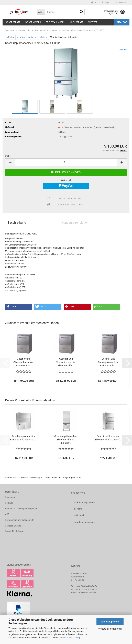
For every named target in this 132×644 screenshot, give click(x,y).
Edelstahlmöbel (55, 22)
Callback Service (13, 526)
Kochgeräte (76, 22)
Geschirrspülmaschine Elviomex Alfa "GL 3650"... (108, 438)
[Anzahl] (66, 162)
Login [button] (106, 3)
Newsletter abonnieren (84, 522)
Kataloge (122, 22)
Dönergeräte (13, 22)
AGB (7, 514)
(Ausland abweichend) (105, 127)
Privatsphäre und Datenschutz (19, 520)
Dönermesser (33, 22)
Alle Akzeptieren (110, 622)
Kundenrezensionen (75, 223)
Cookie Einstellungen (15, 531)
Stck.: (8, 156)
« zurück (21, 37)
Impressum (11, 497)
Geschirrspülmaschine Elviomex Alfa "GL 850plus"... (66, 440)
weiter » (32, 37)
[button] (94, 3)
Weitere (93, 22)
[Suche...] (41, 12)
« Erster (10, 37)
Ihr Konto (78, 509)
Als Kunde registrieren (84, 502)
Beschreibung (17, 223)
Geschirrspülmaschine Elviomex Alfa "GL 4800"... (24, 438)
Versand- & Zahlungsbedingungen (21, 509)
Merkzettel (121, 3)
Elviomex (123, 50)
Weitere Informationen (110, 629)
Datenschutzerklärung (69, 637)
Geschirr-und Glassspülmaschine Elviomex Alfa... (24, 362)
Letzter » (43, 37)
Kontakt (9, 503)
